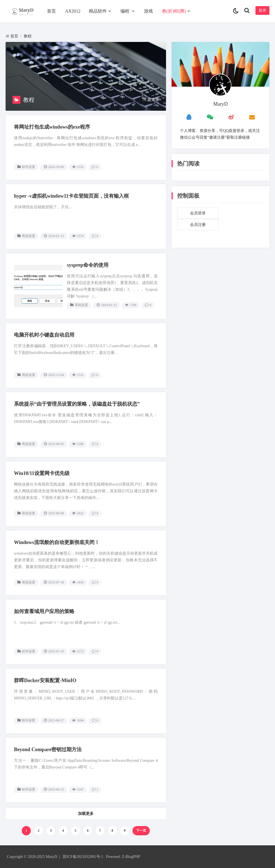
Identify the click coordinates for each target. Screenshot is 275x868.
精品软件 (98, 11)
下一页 (141, 831)
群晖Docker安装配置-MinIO (45, 680)
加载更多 (86, 814)
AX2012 (73, 11)
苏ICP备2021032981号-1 (83, 857)
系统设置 (29, 236)
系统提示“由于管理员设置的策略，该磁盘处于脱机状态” (77, 404)
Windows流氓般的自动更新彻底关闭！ (57, 542)
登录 (262, 10)
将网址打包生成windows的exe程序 (52, 127)
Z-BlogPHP (131, 857)
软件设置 (29, 167)
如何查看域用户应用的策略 (44, 611)
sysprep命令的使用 (88, 265)
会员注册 (198, 225)
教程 (28, 36)
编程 (125, 11)
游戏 (148, 11)
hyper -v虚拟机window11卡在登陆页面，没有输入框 (71, 196)
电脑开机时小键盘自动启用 (44, 335)
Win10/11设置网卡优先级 (42, 473)
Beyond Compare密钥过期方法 (48, 749)
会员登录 (198, 213)
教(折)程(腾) (174, 11)
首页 (51, 11)
